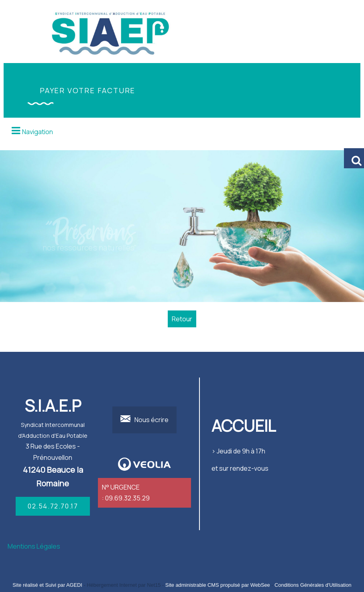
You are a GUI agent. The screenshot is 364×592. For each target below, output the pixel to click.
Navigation (38, 132)
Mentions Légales (34, 546)
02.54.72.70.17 (53, 506)
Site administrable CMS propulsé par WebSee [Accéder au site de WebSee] (218, 585)
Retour (182, 319)
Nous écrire (151, 420)
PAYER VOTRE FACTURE (87, 90)
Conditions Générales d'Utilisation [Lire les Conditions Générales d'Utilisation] (313, 585)
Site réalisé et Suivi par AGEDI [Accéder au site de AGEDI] (47, 585)
